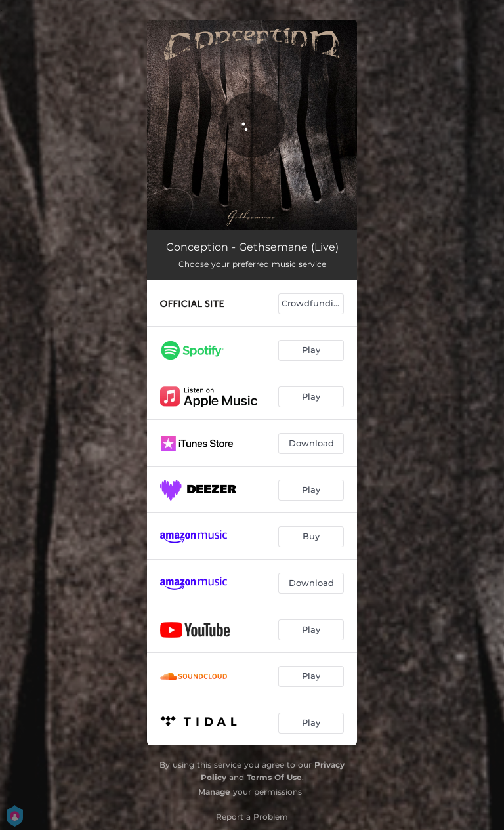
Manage (214, 792)
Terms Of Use (274, 777)
